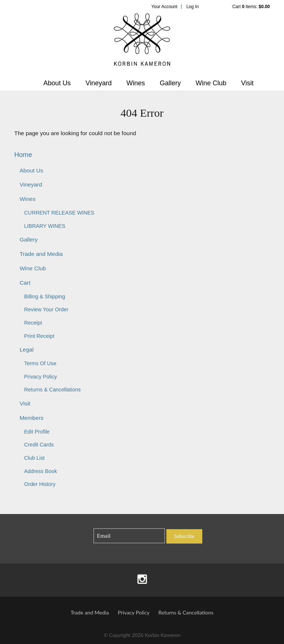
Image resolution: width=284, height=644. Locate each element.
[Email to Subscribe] (129, 536)
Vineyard (99, 83)
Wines (136, 83)
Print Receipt (39, 336)
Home (23, 155)
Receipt (33, 323)
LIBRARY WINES (45, 226)
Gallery (170, 83)
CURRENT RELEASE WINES (59, 213)
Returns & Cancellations (52, 390)
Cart (25, 283)
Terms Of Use (40, 363)
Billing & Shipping (45, 297)
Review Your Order (46, 309)
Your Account (164, 7)
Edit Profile (37, 432)
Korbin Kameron (142, 43)
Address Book (40, 471)
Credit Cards (39, 445)
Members (32, 418)
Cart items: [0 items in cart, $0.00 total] (251, 7)
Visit (247, 83)
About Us (57, 83)
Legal (27, 350)
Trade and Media (41, 254)
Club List (34, 458)
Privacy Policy (40, 377)
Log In (192, 7)
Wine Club (211, 83)
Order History (40, 484)
